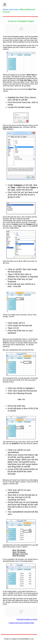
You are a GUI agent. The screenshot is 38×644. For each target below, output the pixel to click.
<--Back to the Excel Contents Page (21, 623)
